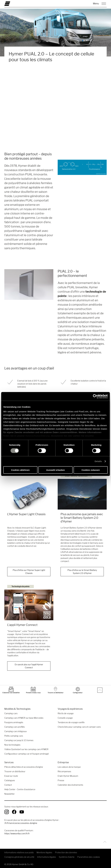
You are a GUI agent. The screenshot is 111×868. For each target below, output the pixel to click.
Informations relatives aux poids (19, 852)
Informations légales (47, 857)
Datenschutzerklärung (38, 436)
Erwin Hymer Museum (68, 776)
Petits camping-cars (14, 736)
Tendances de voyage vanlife (71, 722)
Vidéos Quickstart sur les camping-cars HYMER (26, 749)
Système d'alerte (67, 857)
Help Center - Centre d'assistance (20, 789)
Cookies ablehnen (20, 470)
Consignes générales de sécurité (19, 857)
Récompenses (64, 771)
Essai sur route (11, 776)
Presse (61, 780)
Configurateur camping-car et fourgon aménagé (27, 754)
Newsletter (9, 794)
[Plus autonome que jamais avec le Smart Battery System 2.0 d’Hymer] (82, 494)
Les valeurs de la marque (69, 767)
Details (98, 461)
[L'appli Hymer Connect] (29, 605)
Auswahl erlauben (55, 470)
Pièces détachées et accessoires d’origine (24, 767)
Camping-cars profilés (15, 727)
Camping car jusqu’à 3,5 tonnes (19, 740)
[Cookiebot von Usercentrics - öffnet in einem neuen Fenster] (95, 396)
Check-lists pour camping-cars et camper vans (79, 727)
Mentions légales (44, 852)
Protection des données (66, 852)
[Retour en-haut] (104, 842)
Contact (8, 785)
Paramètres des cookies (89, 857)
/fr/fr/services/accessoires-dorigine (21, 823)
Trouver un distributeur (15, 771)
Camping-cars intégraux (15, 731)
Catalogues (10, 780)
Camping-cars (11, 713)
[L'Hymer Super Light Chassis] (29, 494)
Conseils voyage (65, 718)
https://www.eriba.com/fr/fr (17, 833)
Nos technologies (12, 745)
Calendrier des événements (70, 785)
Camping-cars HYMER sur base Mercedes (24, 718)
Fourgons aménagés (14, 722)
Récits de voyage (66, 713)
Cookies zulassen (91, 470)
